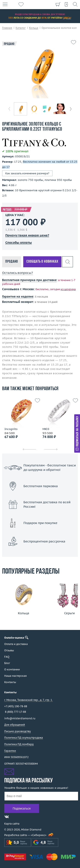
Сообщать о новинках (42, 262)
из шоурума (68, 289)
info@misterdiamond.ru (20, 718)
